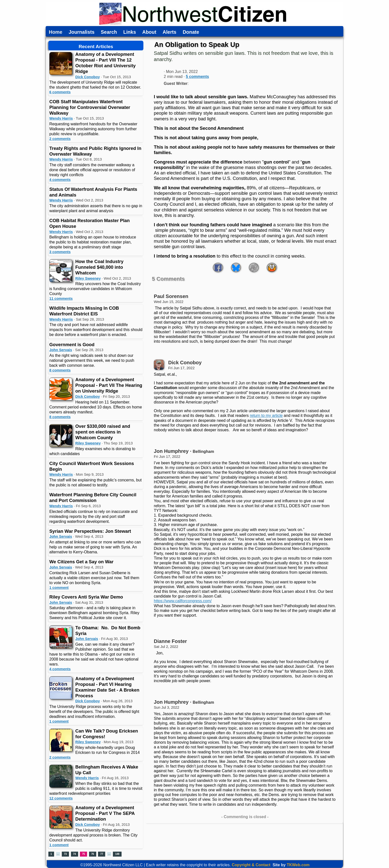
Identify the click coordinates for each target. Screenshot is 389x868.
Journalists (82, 32)
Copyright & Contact (251, 865)
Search (109, 32)
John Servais (61, 350)
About (149, 32)
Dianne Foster (170, 641)
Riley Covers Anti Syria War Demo (86, 597)
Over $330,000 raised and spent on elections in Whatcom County (103, 432)
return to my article (266, 416)
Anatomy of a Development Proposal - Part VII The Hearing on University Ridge (109, 385)
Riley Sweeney (88, 278)
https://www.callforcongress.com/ (183, 601)
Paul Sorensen (171, 296)
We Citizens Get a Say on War (81, 562)
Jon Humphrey (171, 451)
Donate (191, 32)
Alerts (170, 32)
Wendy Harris (61, 118)
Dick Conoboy (88, 77)
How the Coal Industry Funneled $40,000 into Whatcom (99, 267)
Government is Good (72, 345)
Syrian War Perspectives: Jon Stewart (90, 531)
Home (56, 32)
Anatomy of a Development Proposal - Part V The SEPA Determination (105, 813)
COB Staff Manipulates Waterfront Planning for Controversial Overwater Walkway (90, 107)
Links (130, 32)
